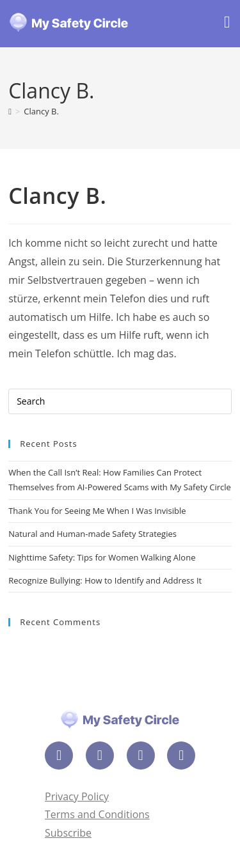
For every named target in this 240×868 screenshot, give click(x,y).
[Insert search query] (120, 401)
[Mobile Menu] (227, 24)
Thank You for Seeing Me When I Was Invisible (97, 511)
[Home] (10, 111)
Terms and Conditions (97, 814)
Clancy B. (41, 111)
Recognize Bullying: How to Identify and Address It (105, 580)
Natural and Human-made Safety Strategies (92, 534)
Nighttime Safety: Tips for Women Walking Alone (102, 557)
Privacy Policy (77, 796)
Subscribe (68, 833)
